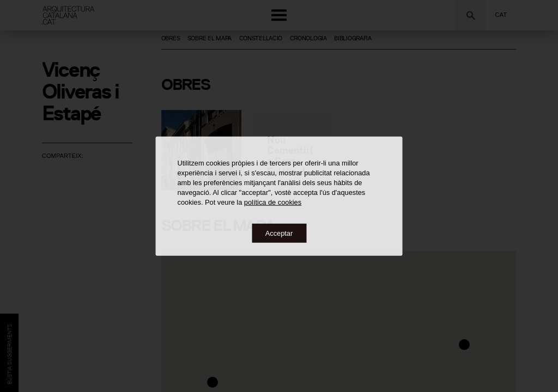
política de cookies (273, 202)
